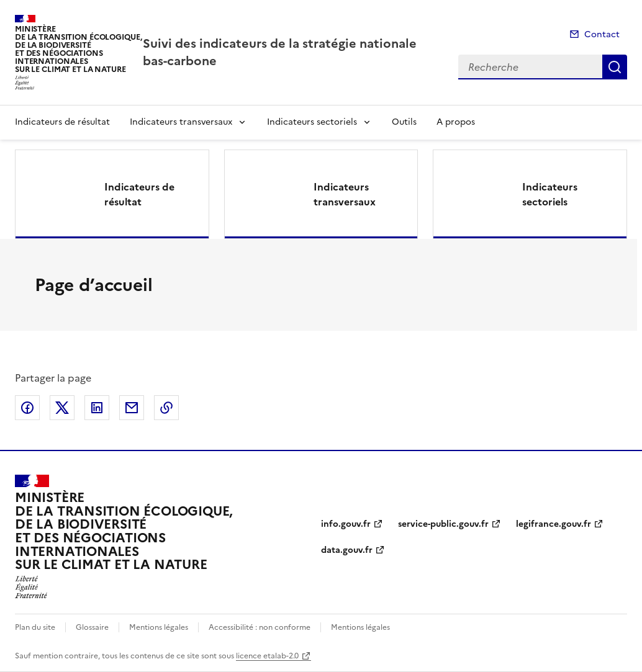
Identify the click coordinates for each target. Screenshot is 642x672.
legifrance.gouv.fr (554, 524)
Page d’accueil (94, 285)
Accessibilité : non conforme (260, 627)
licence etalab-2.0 (267, 656)
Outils (404, 122)
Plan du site (35, 627)
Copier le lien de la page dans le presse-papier (166, 408)
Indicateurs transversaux (181, 122)
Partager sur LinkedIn (97, 408)
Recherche (615, 67)
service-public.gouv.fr (443, 524)
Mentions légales (159, 627)
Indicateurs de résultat (62, 122)
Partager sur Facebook (27, 408)
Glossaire (92, 627)
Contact (602, 34)
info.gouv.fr (346, 524)
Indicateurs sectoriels (312, 122)
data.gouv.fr (347, 550)
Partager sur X (62, 408)
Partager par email (132, 408)
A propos (456, 122)
